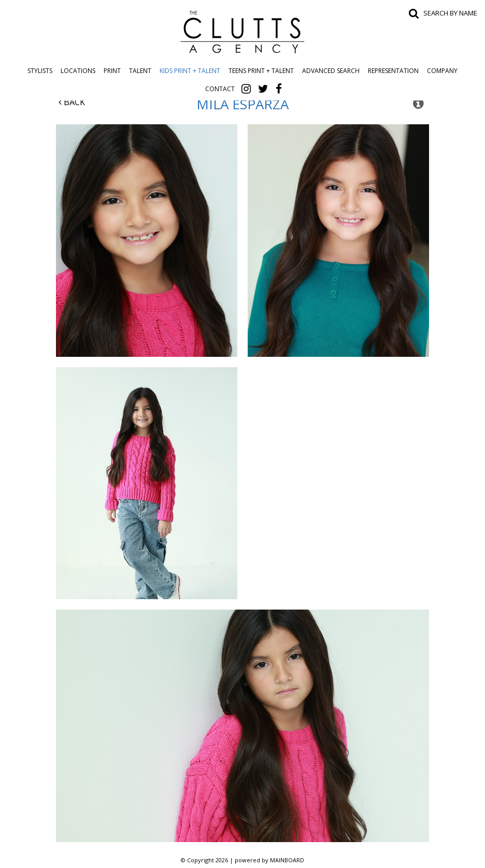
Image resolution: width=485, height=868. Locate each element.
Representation (393, 71)
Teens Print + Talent (261, 71)
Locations (78, 71)
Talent (140, 71)
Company (442, 71)
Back (72, 102)
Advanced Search (331, 71)
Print (112, 71)
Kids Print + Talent (190, 71)
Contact (220, 89)
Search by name (450, 13)
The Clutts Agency (243, 32)
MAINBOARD (287, 860)
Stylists (40, 71)
